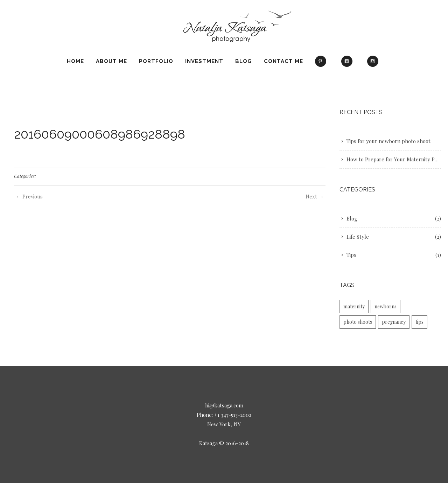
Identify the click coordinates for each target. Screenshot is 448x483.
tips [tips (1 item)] (419, 322)
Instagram (374, 64)
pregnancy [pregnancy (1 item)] (394, 322)
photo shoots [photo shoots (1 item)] (358, 322)
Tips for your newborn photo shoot (388, 141)
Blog (244, 61)
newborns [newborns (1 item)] (386, 306)
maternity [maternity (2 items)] (354, 306)
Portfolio (156, 61)
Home (75, 61)
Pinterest (322, 64)
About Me (111, 61)
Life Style (358, 237)
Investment (204, 61)
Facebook (348, 64)
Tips (351, 255)
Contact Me (283, 61)
